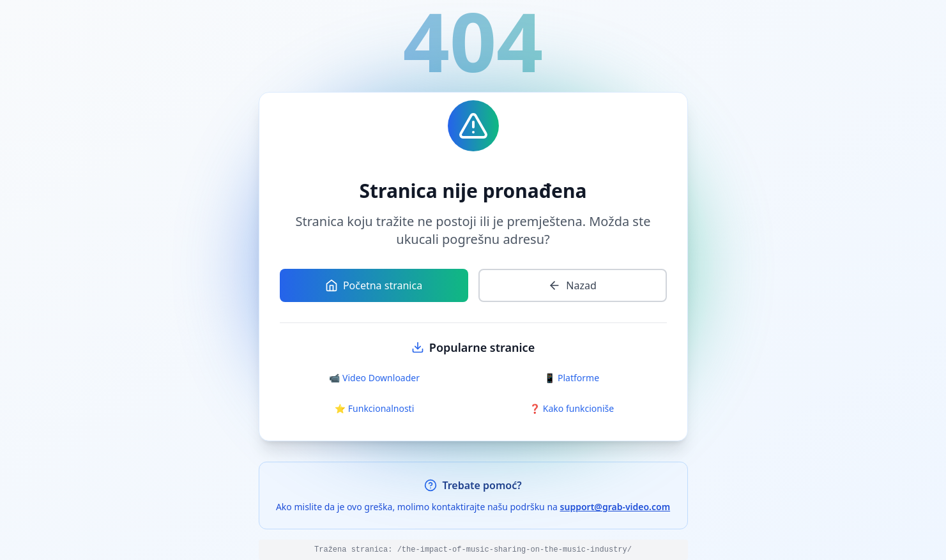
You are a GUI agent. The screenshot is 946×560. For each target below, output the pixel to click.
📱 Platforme (572, 378)
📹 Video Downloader (374, 378)
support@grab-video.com (615, 507)
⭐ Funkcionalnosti (375, 408)
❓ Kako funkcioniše (572, 408)
